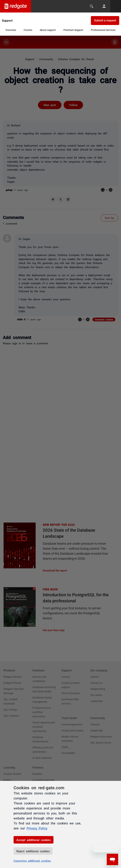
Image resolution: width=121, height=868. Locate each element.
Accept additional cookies (34, 840)
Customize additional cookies (32, 861)
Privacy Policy (37, 828)
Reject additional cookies (33, 851)
